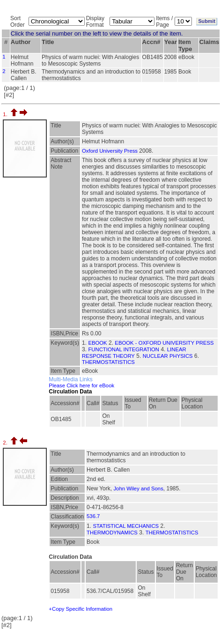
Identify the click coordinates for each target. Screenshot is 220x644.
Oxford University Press (110, 151)
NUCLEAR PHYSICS (168, 356)
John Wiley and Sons (138, 489)
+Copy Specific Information (81, 609)
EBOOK (97, 343)
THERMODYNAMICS (112, 533)
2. (6, 443)
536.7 (93, 516)
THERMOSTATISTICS (108, 362)
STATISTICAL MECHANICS (126, 526)
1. (6, 114)
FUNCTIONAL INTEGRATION (124, 349)
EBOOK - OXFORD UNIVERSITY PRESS (164, 343)
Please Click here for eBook (81, 385)
